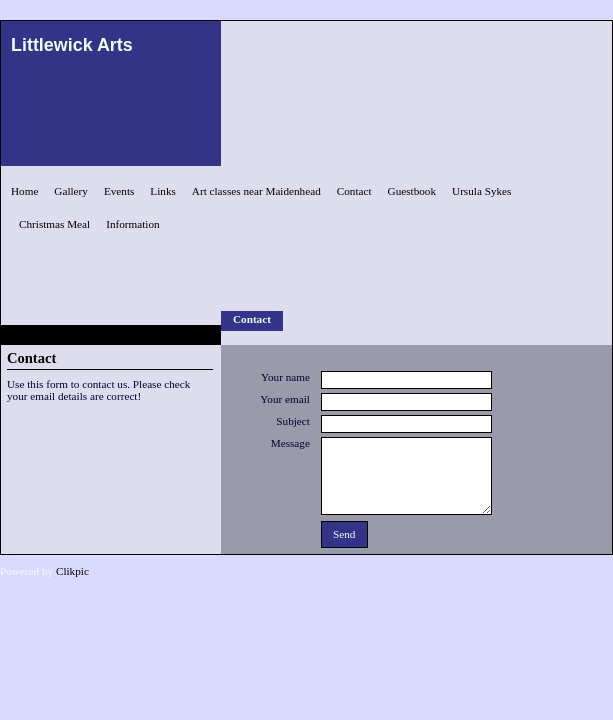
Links (162, 191)
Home (24, 191)
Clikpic (72, 571)
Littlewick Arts (72, 45)
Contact (354, 191)
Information (132, 224)
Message (290, 443)
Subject (293, 421)
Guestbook (412, 191)
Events (119, 191)
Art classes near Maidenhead (256, 191)
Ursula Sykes (481, 191)
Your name (285, 377)
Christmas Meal (54, 224)
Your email (285, 399)
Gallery (71, 191)
